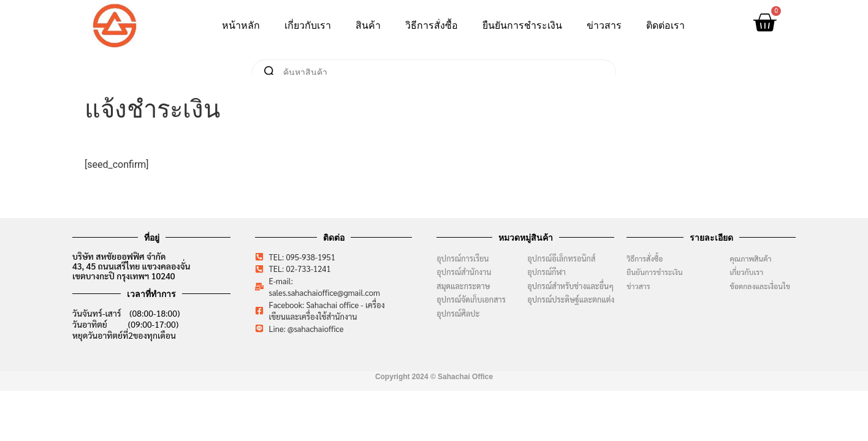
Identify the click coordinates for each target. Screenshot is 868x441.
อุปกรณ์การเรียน (463, 258)
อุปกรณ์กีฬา (546, 272)
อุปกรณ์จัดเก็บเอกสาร (471, 299)
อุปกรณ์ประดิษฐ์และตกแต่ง (571, 299)
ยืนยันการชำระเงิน (522, 25)
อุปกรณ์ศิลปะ (458, 313)
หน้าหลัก (241, 25)
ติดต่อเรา (665, 25)
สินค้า (368, 25)
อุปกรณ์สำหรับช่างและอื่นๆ (570, 286)
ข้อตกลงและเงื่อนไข (763, 286)
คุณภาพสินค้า (750, 258)
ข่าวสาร (604, 25)
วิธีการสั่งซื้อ (432, 25)
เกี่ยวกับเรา (308, 25)
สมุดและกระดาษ (463, 286)
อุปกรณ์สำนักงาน (464, 272)
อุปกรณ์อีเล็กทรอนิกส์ (561, 258)
